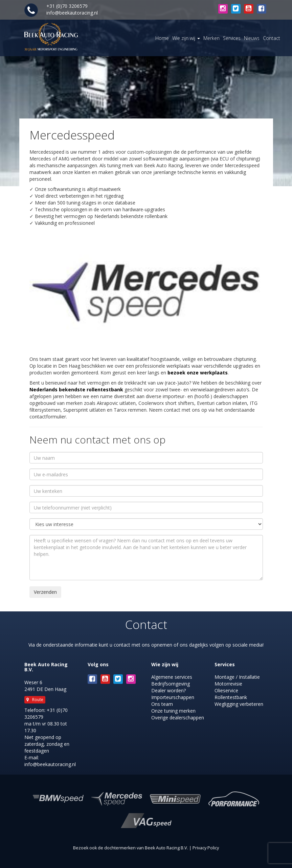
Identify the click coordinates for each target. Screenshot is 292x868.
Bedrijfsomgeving (171, 684)
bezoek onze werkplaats (198, 373)
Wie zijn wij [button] (186, 38)
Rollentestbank (231, 697)
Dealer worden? (169, 690)
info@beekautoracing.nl (72, 13)
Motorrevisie (228, 684)
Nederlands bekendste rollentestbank (76, 389)
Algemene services (172, 677)
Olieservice (226, 690)
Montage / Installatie (237, 677)
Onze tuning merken (173, 711)
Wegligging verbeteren (239, 704)
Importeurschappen (173, 697)
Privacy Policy (206, 848)
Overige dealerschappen (178, 718)
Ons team (162, 704)
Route (35, 700)
